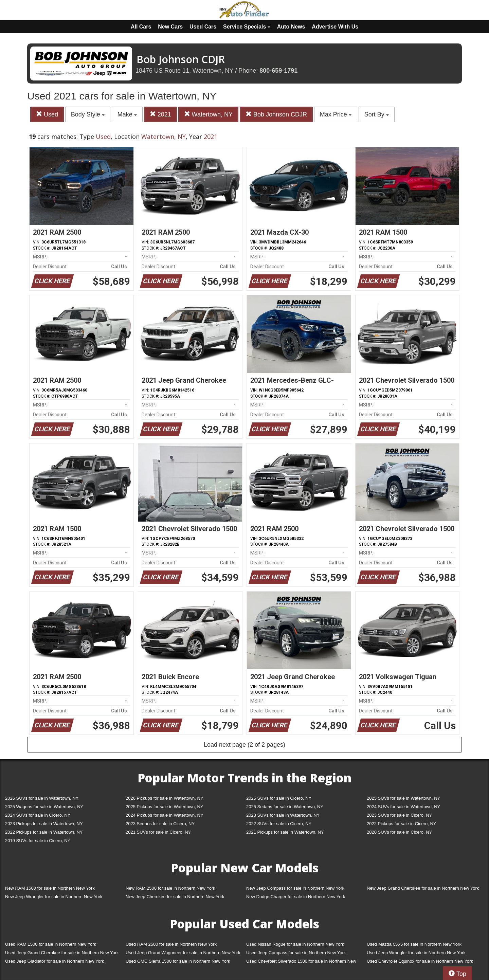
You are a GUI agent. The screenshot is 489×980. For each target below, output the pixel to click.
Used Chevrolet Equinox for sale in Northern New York (420, 961)
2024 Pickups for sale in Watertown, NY (165, 815)
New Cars (170, 27)
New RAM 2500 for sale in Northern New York (170, 888)
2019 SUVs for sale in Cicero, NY (38, 841)
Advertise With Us (335, 27)
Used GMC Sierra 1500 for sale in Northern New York (178, 961)
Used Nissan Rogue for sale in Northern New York (295, 944)
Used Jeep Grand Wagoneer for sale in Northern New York (183, 953)
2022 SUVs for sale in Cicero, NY (279, 824)
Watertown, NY (208, 114)
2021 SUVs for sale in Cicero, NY (158, 832)
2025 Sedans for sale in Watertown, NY (285, 807)
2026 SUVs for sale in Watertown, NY (42, 798)
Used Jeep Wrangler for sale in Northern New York (416, 953)
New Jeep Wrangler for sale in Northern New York (54, 897)
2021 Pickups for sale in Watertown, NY (285, 832)
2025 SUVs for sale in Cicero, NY (279, 798)
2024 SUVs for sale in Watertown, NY (403, 807)
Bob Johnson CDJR (276, 114)
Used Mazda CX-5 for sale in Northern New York (414, 944)
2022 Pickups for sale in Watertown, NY (44, 832)
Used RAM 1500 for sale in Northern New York (51, 944)
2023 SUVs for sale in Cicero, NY (399, 815)
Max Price (336, 114)
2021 (160, 114)
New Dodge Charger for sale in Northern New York (296, 897)
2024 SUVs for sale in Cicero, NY (38, 815)
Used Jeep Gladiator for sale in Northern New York (55, 961)
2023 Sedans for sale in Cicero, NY (160, 824)
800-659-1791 (278, 71)
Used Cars (203, 27)
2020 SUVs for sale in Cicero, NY (399, 832)
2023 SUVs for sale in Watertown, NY (283, 815)
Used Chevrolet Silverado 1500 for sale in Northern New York (301, 963)
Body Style (88, 114)
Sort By (377, 114)
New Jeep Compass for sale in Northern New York (295, 888)
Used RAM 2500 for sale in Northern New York (171, 944)
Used (47, 114)
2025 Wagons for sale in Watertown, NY (44, 807)
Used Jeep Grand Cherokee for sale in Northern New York (62, 953)
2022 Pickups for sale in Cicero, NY (401, 824)
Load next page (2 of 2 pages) (244, 745)
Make (127, 114)
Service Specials (247, 27)
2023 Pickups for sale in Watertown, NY (44, 824)
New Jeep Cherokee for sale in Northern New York (175, 897)
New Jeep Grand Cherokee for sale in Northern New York (423, 888)
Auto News (291, 27)
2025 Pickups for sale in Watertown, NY (165, 807)
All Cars (141, 27)
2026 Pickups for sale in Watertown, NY (165, 798)
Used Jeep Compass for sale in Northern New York (296, 953)
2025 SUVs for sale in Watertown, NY (403, 798)
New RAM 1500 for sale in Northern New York (50, 888)
